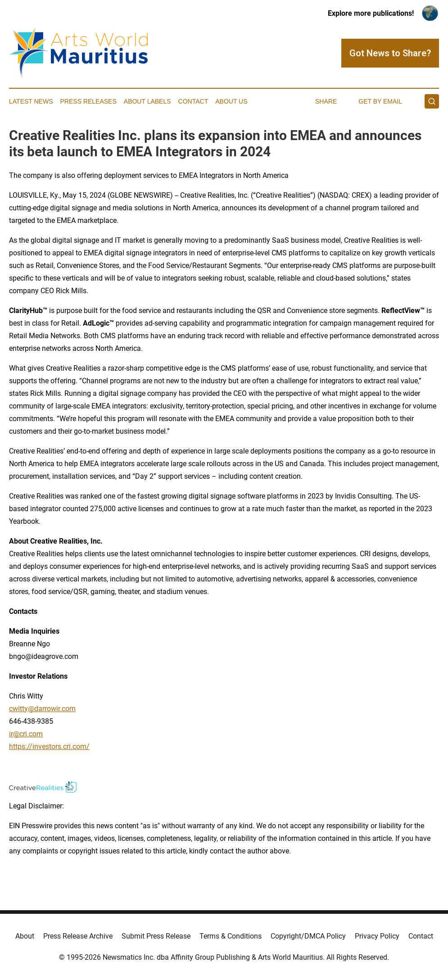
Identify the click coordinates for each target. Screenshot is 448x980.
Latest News (31, 101)
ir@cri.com (26, 734)
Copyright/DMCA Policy (308, 936)
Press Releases (88, 101)
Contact (193, 101)
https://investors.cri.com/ (49, 746)
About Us (231, 101)
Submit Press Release (156, 936)
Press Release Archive (78, 936)
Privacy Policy (377, 936)
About (25, 936)
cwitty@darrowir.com (42, 709)
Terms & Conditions (231, 936)
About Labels (147, 101)
